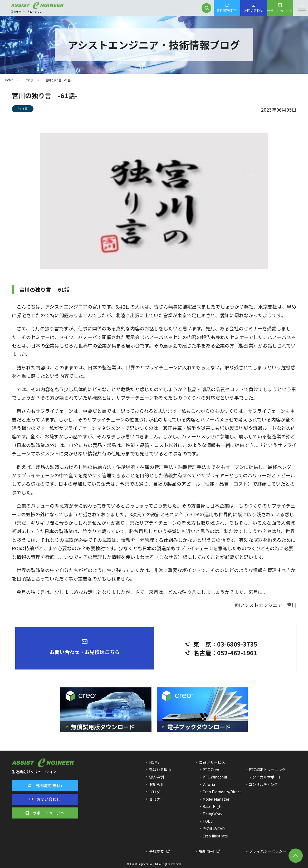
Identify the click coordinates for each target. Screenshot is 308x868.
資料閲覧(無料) (227, 8)
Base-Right (213, 806)
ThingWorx (212, 814)
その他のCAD (214, 829)
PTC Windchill (215, 777)
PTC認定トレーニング (267, 770)
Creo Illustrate (215, 836)
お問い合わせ (253, 8)
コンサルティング (263, 784)
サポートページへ (280, 8)
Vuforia (209, 784)
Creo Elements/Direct (222, 792)
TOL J (208, 821)
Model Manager (216, 799)
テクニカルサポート (265, 777)
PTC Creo (211, 770)
